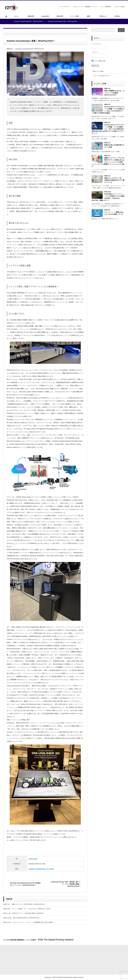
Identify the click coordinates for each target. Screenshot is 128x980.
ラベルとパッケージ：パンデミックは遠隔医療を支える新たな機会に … (34, 922)
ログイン (97, 38)
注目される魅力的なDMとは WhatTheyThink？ (26, 918)
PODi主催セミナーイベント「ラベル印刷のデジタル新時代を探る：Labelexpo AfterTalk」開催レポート (108, 197)
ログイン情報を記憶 (98, 61)
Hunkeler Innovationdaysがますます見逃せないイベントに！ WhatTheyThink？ (25, 884)
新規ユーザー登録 (98, 71)
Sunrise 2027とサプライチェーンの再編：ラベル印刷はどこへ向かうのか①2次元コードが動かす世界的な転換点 (108, 110)
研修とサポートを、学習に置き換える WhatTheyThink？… (29, 904)
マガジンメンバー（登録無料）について (85, 7)
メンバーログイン (64, 7)
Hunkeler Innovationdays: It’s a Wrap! (41, 869)
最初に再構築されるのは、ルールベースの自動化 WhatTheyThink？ (114, 93)
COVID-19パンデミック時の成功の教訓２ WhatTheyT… (28, 913)
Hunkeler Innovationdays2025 (25, 49)
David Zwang (33, 859)
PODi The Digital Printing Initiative (62, 977)
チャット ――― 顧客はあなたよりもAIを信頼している (114, 213)
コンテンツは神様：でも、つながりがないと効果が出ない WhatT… (32, 909)
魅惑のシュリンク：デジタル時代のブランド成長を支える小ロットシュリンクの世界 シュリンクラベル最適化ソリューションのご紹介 (108, 162)
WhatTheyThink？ (39, 49)
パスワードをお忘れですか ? (101, 76)
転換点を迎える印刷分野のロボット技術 (114, 146)
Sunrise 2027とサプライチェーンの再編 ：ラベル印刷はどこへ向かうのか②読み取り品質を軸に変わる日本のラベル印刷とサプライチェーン (108, 129)
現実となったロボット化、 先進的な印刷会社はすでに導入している (114, 180)
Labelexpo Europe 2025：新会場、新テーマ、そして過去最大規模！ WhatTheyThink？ (66, 884)
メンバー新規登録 (106, 7)
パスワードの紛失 (119, 7)
